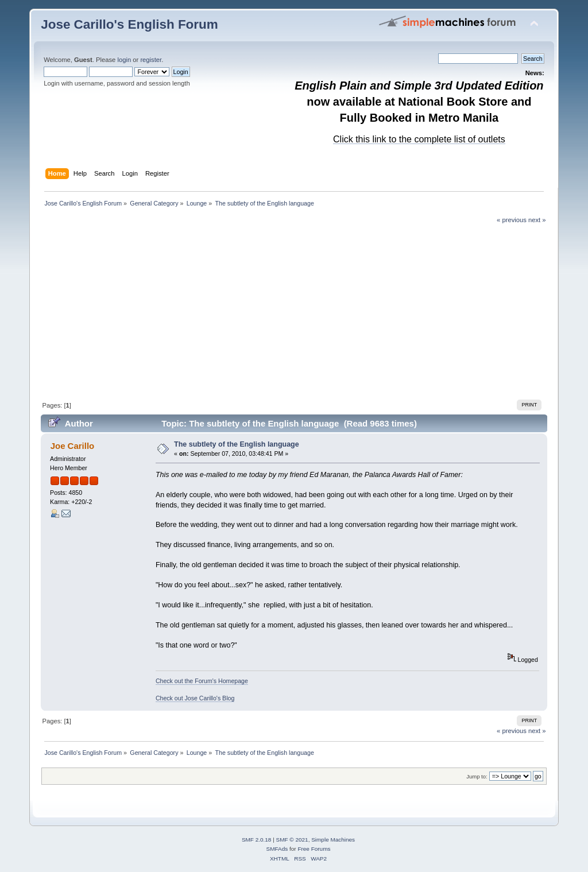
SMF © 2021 (292, 840)
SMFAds (277, 849)
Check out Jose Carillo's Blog (195, 698)
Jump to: (477, 776)
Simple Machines (333, 840)
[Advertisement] (294, 311)
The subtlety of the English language (237, 444)
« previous (512, 220)
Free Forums (314, 849)
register (151, 60)
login (124, 60)
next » (537, 220)
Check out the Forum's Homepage (202, 681)
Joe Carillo (73, 446)
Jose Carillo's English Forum (129, 24)
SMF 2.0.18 (257, 840)
